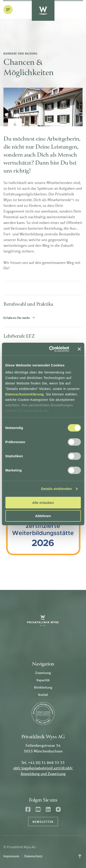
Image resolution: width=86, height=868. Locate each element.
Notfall (43, 695)
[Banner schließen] (79, 349)
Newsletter (43, 822)
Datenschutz (33, 856)
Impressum (11, 856)
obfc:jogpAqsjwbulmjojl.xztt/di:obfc (43, 768)
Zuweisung (43, 673)
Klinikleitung (43, 687)
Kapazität (43, 680)
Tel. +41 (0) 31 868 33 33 (43, 762)
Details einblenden (56, 489)
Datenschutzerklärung (25, 394)
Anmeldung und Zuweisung (43, 774)
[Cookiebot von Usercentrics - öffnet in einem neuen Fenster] (51, 349)
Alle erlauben (43, 503)
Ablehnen (43, 516)
